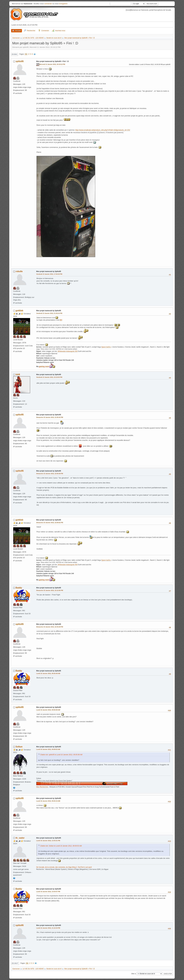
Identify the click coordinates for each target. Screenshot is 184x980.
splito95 (20, 61)
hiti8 (18, 374)
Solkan (19, 747)
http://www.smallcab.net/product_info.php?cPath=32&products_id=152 (103, 130)
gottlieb (19, 311)
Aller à (133, 974)
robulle (19, 271)
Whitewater (62, 351)
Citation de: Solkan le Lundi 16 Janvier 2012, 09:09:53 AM (61, 846)
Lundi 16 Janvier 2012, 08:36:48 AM (48, 673)
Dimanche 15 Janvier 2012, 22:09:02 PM (50, 523)
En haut (15, 963)
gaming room (44, 366)
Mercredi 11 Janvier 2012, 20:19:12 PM (52, 64)
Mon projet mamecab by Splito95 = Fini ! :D (52, 61)
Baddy (19, 588)
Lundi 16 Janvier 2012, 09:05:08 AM (48, 710)
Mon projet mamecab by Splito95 (49, 271)
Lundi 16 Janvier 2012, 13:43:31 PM (48, 841)
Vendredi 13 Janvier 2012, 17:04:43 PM (49, 274)
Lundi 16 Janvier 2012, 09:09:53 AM (48, 749)
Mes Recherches (42, 787)
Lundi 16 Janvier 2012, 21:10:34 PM (48, 928)
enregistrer (63, 4)
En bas (14, 54)
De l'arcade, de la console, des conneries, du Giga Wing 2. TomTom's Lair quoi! (64, 867)
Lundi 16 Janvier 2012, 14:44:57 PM (48, 892)
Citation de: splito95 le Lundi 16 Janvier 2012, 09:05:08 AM (61, 755)
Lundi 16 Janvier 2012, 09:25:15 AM (48, 801)
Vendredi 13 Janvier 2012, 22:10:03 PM (49, 377)
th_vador (20, 838)
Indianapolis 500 (72, 351)
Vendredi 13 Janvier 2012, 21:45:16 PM (49, 313)
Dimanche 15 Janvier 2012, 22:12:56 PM (50, 590)
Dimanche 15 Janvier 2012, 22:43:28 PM (50, 627)
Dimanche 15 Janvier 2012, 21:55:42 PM (50, 417)
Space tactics (106, 347)
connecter (48, 4)
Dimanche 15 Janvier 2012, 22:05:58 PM (50, 474)
